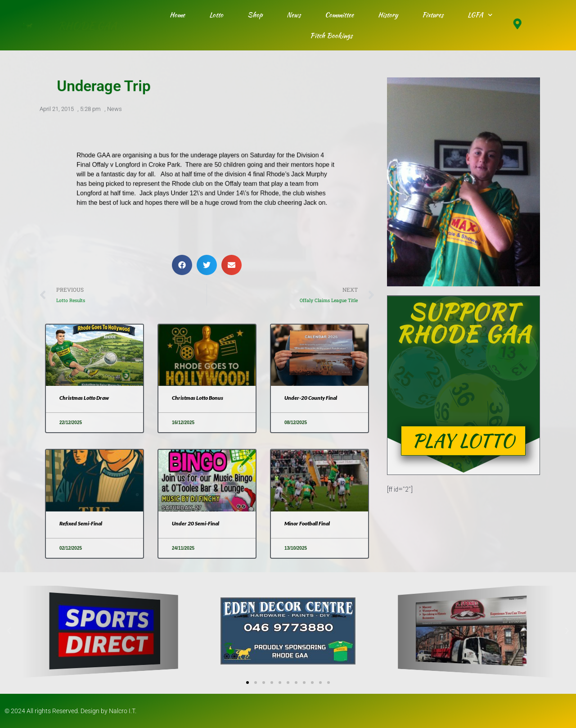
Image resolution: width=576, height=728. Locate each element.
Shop (255, 15)
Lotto (216, 15)
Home (177, 15)
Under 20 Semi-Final (196, 523)
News (294, 15)
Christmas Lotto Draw (84, 398)
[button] (182, 265)
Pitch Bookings (331, 36)
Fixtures (433, 15)
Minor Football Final (307, 523)
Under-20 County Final (311, 398)
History (388, 15)
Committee (339, 15)
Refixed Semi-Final (81, 523)
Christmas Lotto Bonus (198, 398)
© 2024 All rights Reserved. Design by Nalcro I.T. (70, 711)
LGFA (480, 15)
